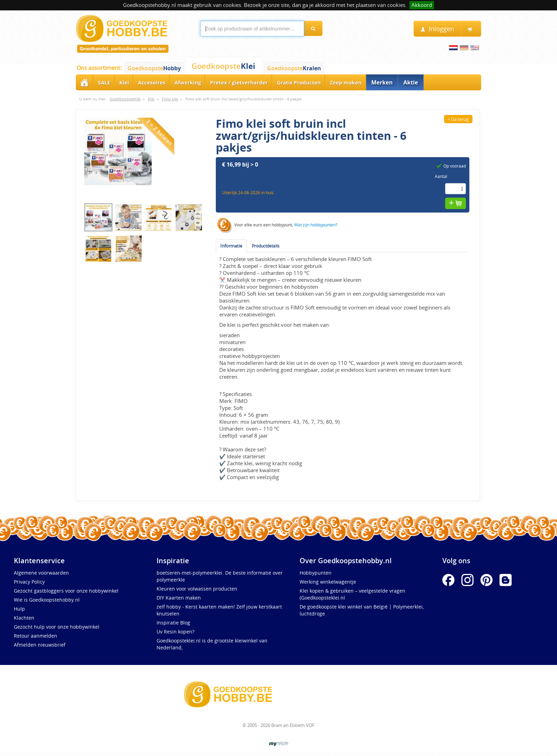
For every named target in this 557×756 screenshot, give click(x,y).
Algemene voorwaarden (41, 573)
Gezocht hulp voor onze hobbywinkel (57, 627)
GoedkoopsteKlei (125, 99)
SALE (104, 82)
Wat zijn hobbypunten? (316, 225)
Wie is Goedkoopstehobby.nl (47, 600)
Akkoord (422, 5)
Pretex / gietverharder (239, 82)
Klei (124, 82)
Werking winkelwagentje (328, 582)
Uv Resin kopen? (175, 632)
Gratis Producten (299, 82)
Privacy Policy (29, 582)
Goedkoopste (154, 68)
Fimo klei (170, 99)
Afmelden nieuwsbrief (40, 645)
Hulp (19, 609)
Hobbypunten (316, 573)
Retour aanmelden (36, 636)
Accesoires (152, 82)
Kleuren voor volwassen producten (197, 589)
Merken (382, 82)
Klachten (24, 618)
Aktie (410, 82)
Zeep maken (346, 82)
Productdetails (266, 246)
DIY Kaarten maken (179, 598)
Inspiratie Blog (173, 623)
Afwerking (188, 82)
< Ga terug (458, 119)
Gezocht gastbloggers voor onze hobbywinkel (66, 591)
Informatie (231, 246)
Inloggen (437, 29)
